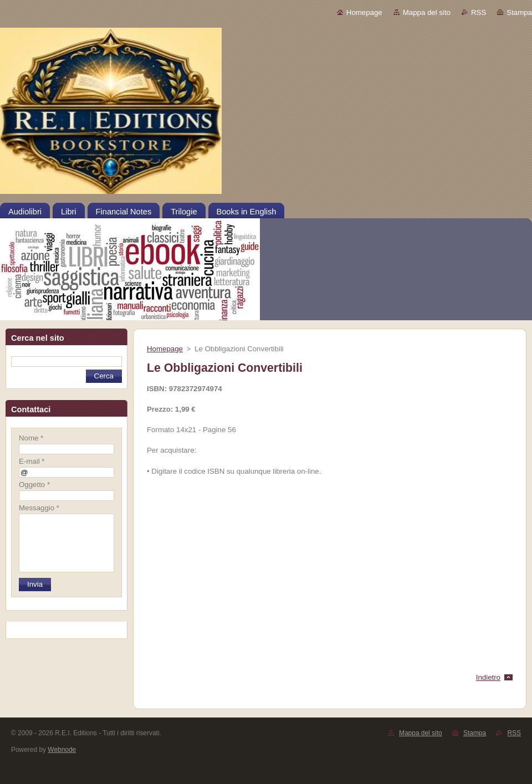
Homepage (364, 12)
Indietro (488, 677)
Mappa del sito (427, 12)
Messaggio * (39, 508)
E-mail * (32, 461)
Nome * (31, 438)
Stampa (519, 12)
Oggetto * (34, 485)
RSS (479, 12)
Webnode (62, 750)
